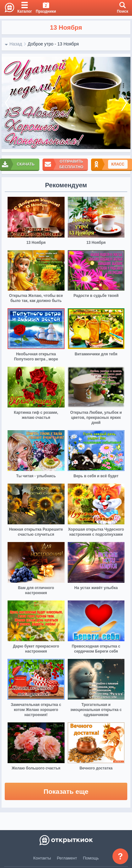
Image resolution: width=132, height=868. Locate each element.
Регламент (67, 858)
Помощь (91, 858)
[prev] (8, 103)
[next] (124, 103)
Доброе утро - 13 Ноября (53, 44)
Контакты (42, 858)
